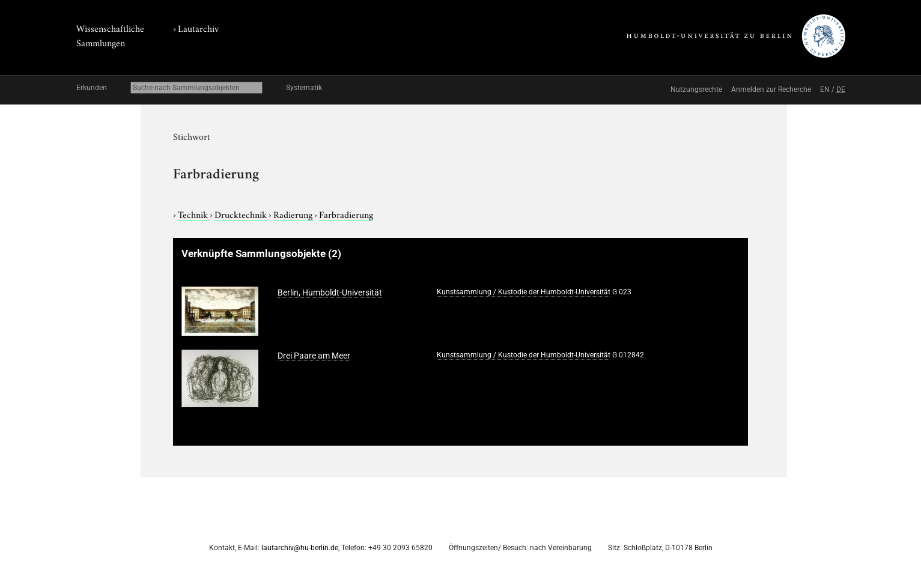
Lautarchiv (198, 28)
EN (825, 89)
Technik (194, 214)
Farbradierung (346, 214)
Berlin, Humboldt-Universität (330, 292)
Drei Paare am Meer (314, 356)
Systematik (304, 88)
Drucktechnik (242, 214)
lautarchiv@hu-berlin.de (300, 548)
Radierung (294, 214)
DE (841, 89)
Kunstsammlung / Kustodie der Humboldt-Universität (524, 292)
